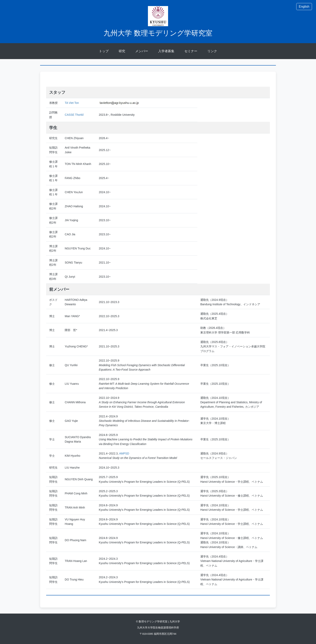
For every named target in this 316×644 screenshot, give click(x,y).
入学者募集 (166, 51)
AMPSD (124, 453)
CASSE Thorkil (74, 115)
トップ (104, 51)
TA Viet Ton (72, 103)
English (304, 7)
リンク (212, 51)
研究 (122, 51)
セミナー (191, 51)
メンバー (142, 51)
